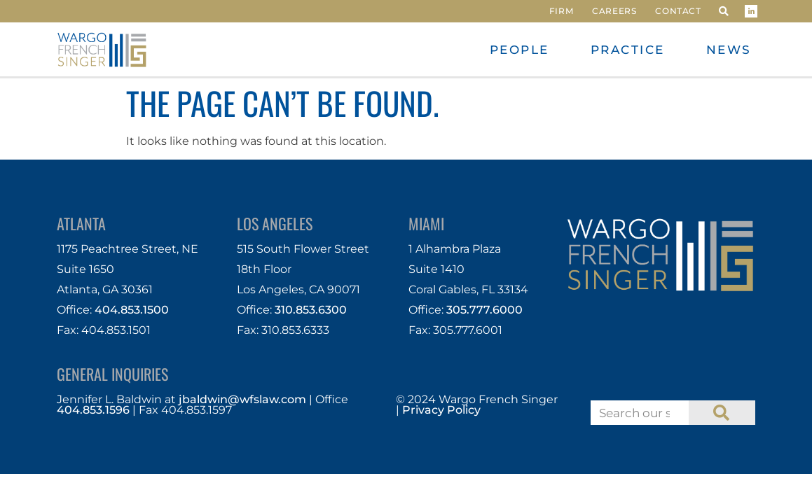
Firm (561, 11)
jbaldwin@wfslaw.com (242, 399)
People (519, 50)
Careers (614, 11)
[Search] (722, 413)
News (729, 50)
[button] (724, 11)
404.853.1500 (132, 310)
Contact (678, 11)
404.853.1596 (93, 410)
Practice (628, 50)
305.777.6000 (484, 310)
